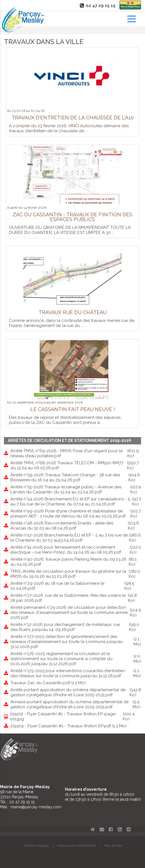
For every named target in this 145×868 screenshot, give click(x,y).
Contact (102, 829)
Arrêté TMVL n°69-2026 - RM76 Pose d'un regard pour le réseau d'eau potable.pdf (76, 453)
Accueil (93, 829)
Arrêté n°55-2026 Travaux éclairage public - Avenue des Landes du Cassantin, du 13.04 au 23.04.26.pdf (76, 489)
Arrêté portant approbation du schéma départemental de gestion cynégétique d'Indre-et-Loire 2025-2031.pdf (76, 692)
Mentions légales (36, 846)
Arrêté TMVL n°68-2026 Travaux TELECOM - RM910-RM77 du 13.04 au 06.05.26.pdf (76, 465)
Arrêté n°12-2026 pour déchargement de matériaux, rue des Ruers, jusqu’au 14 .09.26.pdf (76, 627)
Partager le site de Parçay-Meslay (129, 829)
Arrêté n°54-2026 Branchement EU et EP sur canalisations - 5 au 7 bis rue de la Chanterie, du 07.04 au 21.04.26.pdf (76, 502)
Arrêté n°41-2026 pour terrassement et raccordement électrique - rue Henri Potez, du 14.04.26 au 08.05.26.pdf (76, 550)
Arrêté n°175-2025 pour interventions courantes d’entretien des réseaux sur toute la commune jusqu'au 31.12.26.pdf (76, 673)
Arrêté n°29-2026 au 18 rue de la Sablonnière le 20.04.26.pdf (76, 586)
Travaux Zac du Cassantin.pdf (48, 683)
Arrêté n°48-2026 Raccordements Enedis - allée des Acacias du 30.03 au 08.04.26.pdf (76, 526)
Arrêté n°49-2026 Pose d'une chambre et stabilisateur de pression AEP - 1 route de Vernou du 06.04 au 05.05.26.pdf (76, 514)
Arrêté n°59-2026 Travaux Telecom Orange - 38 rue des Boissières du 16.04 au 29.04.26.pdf (76, 477)
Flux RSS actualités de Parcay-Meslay (120, 829)
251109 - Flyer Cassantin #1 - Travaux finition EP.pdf (69, 726)
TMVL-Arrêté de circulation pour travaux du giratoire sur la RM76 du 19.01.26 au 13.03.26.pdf (76, 574)
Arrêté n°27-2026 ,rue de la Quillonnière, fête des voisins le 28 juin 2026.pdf (76, 598)
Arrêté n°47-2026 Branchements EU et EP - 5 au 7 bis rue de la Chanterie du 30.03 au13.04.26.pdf (76, 538)
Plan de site (113, 846)
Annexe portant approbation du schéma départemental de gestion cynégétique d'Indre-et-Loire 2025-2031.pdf (76, 704)
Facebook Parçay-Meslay (111, 829)
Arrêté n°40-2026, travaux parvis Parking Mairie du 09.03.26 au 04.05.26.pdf (76, 562)
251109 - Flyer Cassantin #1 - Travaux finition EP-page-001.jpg (75, 716)
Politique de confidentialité (77, 846)
